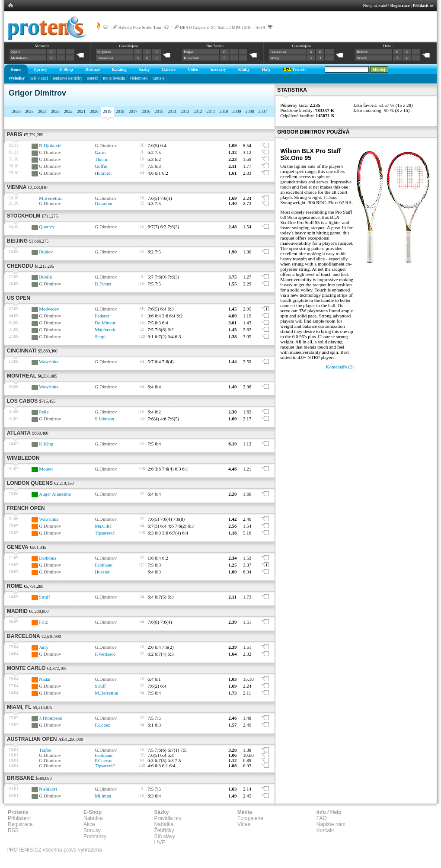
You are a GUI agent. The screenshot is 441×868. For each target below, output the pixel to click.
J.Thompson (51, 718)
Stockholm (24, 216)
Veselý (362, 58)
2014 (172, 111)
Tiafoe (45, 750)
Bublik (45, 277)
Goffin (101, 166)
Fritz (43, 622)
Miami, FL (19, 707)
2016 (146, 111)
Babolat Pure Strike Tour (140, 27)
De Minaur (105, 323)
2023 (55, 111)
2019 (107, 111)
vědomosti (139, 78)
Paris (15, 135)
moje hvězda (114, 78)
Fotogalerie (250, 818)
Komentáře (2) (340, 367)
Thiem (101, 159)
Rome (15, 586)
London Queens (30, 483)
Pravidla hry (168, 818)
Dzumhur (104, 203)
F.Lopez (102, 725)
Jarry (44, 647)
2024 (42, 111)
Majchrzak (105, 330)
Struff (44, 597)
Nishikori (48, 789)
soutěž (93, 78)
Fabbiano (104, 565)
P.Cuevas (103, 760)
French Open (26, 508)
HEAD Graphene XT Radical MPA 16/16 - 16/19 (222, 27)
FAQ (322, 818)
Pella (44, 412)
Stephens (104, 52)
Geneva (18, 547)
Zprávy (41, 69)
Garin (100, 152)
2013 (185, 111)
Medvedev (49, 309)
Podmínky (95, 836)
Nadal (45, 679)
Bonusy (92, 830)
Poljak (189, 52)
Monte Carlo (26, 668)
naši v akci (39, 78)
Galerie (169, 69)
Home (16, 69)
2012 (198, 111)
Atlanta (19, 433)
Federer (102, 316)
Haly (266, 69)
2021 (81, 111)
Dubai (388, 46)
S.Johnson (104, 419)
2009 (236, 111)
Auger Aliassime (55, 494)
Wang (275, 58)
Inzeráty (218, 69)
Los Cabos (22, 401)
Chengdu (20, 266)
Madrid (17, 611)
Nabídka (93, 818)
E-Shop (66, 69)
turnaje (159, 78)
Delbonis (48, 558)
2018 (120, 111)
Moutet (46, 469)
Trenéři (294, 69)
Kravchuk (192, 58)
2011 (211, 111)
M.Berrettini (51, 198)
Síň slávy (165, 836)
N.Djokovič (50, 145)
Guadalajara (128, 46)
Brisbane (21, 778)
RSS (13, 830)
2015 (159, 111)
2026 (16, 111)
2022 (68, 111)
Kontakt (325, 830)
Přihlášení (19, 818)
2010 (224, 111)
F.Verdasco (105, 654)
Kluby (244, 69)
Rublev (362, 52)
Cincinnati (22, 351)
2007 (262, 111)
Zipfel (16, 52)
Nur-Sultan (215, 46)
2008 (249, 111)
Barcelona (24, 636)
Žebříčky (164, 830)
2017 (133, 111)
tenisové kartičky (68, 78)
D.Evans (103, 284)
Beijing (17, 241)
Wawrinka (49, 362)
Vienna (17, 187)
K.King (46, 444)
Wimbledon (23, 458)
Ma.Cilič (103, 526)
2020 (94, 111)
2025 (29, 111)
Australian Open (32, 739)
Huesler (102, 572)
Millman (103, 796)
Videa (244, 824)
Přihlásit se (423, 5)
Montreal (22, 376)
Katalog (119, 69)
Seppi (100, 336)
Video (193, 69)
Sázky (144, 69)
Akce (89, 824)
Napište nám (331, 824)
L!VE (160, 842)
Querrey (47, 227)
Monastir (42, 46)
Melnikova (19, 58)
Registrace (400, 5)
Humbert (103, 173)
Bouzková (105, 58)
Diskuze (93, 69)
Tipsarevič (105, 533)
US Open (19, 298)
